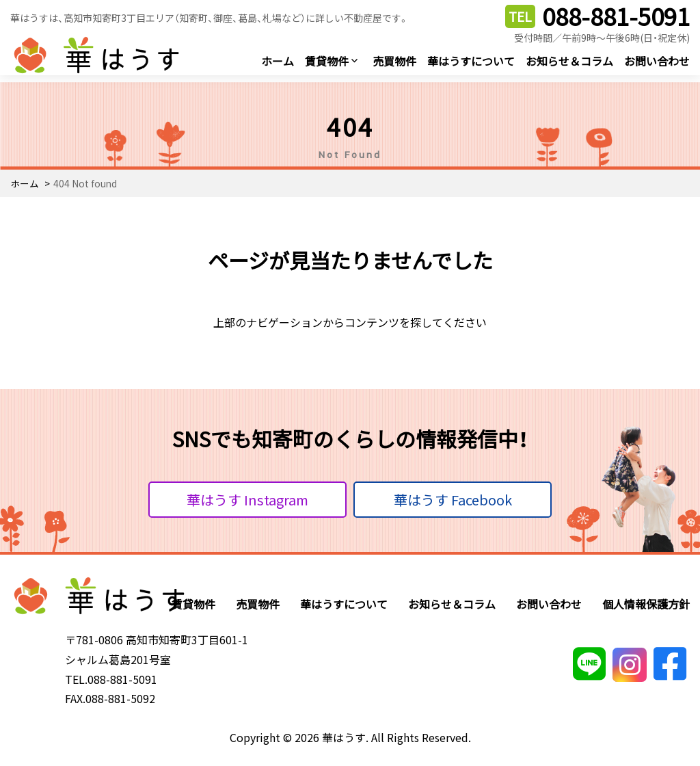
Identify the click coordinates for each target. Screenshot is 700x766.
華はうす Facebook (453, 500)
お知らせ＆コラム (569, 61)
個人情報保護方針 (646, 604)
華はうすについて (471, 61)
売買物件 (394, 61)
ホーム (278, 61)
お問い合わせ (657, 61)
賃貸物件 (327, 61)
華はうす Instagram (247, 500)
